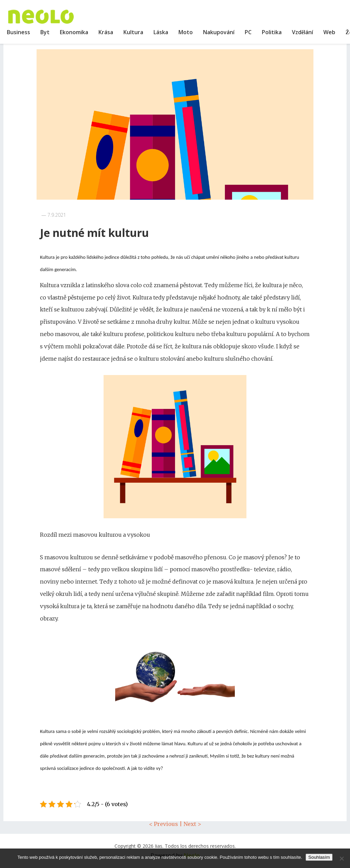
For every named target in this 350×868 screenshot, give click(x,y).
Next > (192, 824)
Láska (161, 32)
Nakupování (219, 32)
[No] (341, 858)
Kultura (133, 32)
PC (248, 32)
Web (329, 32)
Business (18, 32)
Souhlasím (319, 857)
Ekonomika (74, 32)
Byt (45, 32)
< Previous (164, 824)
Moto (186, 32)
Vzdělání (302, 32)
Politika (272, 32)
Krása (106, 32)
